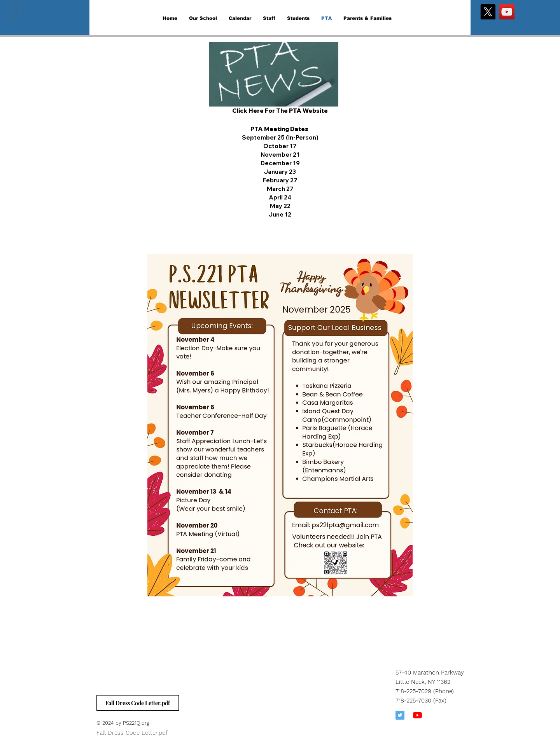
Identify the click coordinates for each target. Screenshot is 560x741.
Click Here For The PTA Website (280, 111)
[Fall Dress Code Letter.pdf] (138, 703)
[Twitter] (400, 715)
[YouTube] (507, 12)
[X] (488, 12)
